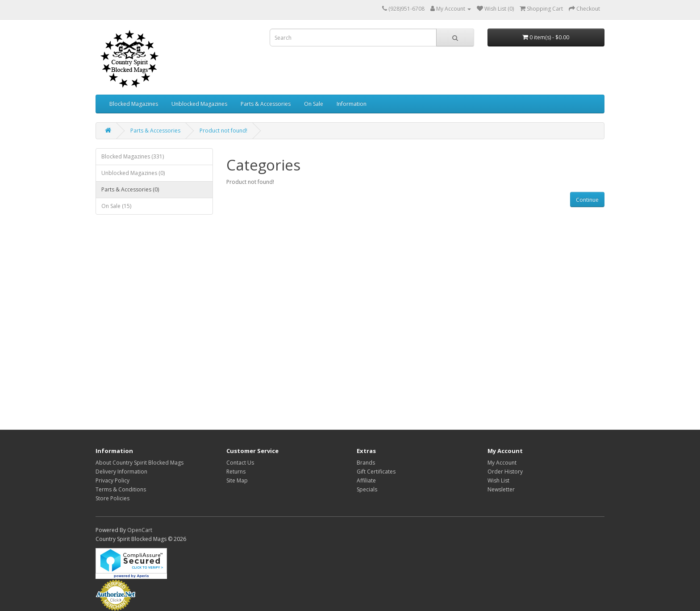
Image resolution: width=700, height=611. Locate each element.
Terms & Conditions (121, 489)
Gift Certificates (376, 472)
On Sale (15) (116, 206)
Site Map (237, 480)
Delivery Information (121, 472)
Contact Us (240, 463)
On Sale (314, 104)
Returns (236, 472)
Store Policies (112, 498)
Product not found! (223, 131)
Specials (367, 489)
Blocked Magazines (134, 104)
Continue (587, 200)
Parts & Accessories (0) (130, 189)
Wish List (498, 480)
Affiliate (366, 480)
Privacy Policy (112, 480)
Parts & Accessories (266, 104)
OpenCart (140, 530)
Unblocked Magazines (199, 104)
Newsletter (501, 489)
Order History (505, 472)
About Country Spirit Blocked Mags (140, 463)
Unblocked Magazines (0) (133, 173)
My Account (502, 463)
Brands (366, 463)
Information (352, 104)
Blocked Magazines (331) (133, 156)
